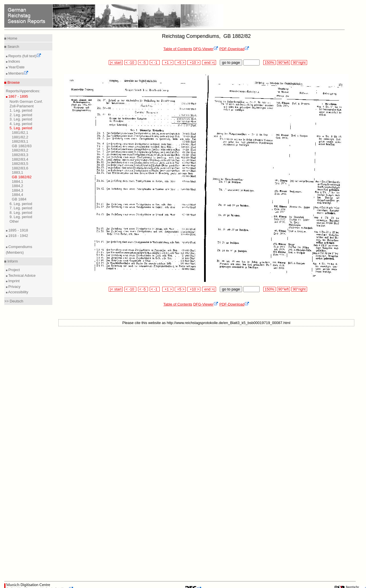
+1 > (168, 63)
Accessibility (18, 292)
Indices (14, 61)
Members (18, 73)
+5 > (180, 63)
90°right (299, 63)
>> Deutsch (14, 301)
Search (13, 47)
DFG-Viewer (206, 49)
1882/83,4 (20, 159)
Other (14, 221)
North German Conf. (26, 102)
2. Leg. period (21, 115)
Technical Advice (22, 275)
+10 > (194, 63)
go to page (231, 63)
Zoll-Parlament (22, 106)
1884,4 (18, 195)
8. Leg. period (21, 213)
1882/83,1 (20, 141)
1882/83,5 (20, 164)
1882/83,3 (20, 155)
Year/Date (16, 67)
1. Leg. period (21, 110)
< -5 (143, 63)
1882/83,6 (20, 168)
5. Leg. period (21, 128)
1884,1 (18, 182)
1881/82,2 (20, 137)
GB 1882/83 (22, 146)
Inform (12, 261)
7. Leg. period (21, 208)
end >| (209, 63)
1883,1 (18, 172)
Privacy (14, 287)
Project (14, 270)
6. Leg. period (21, 204)
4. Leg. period (21, 124)
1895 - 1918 (18, 230)
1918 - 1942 (18, 236)
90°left (283, 63)
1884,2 (18, 186)
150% (269, 63)
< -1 (155, 63)
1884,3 (18, 190)
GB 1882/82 (22, 177)
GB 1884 (19, 199)
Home (12, 38)
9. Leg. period (21, 217)
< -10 (130, 63)
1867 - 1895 (18, 96)
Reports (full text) (24, 56)
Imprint (14, 281)
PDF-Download (234, 49)
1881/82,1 (20, 133)
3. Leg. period (21, 119)
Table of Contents (178, 49)
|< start (116, 63)
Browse (13, 82)
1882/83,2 (20, 150)
